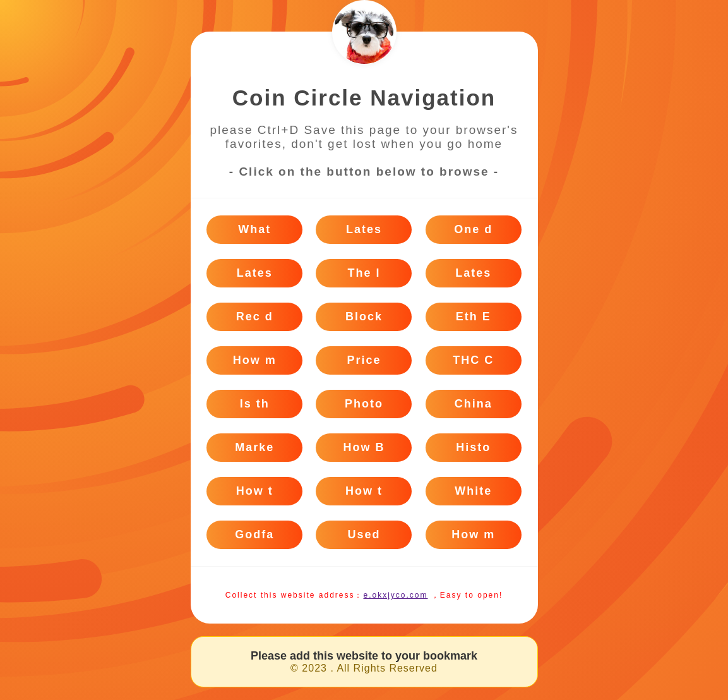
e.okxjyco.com (395, 595)
